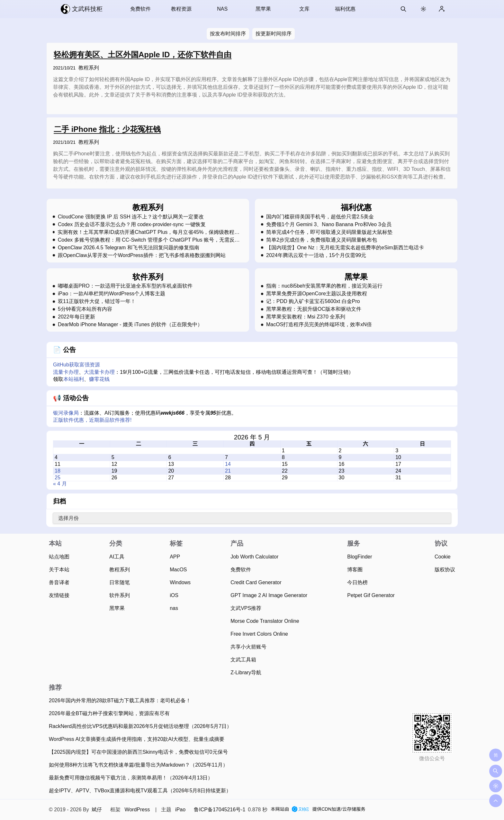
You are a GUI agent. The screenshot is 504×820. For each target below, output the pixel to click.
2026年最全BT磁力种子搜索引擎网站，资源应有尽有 (109, 713)
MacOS (178, 570)
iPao (180, 810)
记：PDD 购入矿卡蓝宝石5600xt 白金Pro (313, 301)
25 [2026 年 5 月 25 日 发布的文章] (58, 478)
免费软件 (140, 9)
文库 (304, 9)
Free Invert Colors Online (259, 634)
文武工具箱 (243, 660)
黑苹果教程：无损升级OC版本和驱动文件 (314, 309)
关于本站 (59, 570)
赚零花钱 (99, 379)
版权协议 (445, 570)
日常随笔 (120, 582)
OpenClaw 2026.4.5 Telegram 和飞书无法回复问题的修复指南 (129, 248)
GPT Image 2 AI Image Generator (269, 595)
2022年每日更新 (76, 317)
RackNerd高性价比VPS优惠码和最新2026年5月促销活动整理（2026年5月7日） (140, 726)
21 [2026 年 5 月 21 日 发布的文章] (228, 471)
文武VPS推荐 (246, 608)
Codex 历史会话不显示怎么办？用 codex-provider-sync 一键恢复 (132, 225)
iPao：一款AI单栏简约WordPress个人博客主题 (112, 294)
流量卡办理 (66, 372)
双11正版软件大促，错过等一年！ (97, 301)
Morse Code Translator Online (265, 621)
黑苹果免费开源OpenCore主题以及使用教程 (317, 294)
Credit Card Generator (256, 582)
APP (175, 557)
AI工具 (117, 557)
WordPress (137, 810)
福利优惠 (345, 9)
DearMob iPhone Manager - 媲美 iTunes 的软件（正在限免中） (130, 325)
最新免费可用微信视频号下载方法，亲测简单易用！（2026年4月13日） (131, 778)
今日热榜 (357, 582)
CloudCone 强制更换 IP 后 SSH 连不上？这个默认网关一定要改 (131, 217)
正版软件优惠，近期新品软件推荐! (92, 420)
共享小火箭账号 (248, 647)
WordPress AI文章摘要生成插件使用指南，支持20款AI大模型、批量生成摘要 (137, 739)
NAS (222, 9)
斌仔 (97, 810)
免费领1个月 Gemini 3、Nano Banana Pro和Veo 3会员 (329, 225)
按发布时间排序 (228, 34)
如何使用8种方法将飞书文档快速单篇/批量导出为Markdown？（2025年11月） (138, 765)
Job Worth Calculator (254, 557)
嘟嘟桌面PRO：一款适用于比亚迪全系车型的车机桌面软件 (125, 286)
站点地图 (59, 557)
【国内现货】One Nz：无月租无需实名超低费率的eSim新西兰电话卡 (345, 248)
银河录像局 (66, 413)
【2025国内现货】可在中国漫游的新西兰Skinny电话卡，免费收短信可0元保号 (138, 752)
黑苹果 (263, 9)
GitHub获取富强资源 (76, 365)
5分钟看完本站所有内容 (85, 309)
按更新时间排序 (274, 34)
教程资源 (181, 9)
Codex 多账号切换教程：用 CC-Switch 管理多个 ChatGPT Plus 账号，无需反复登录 (149, 240)
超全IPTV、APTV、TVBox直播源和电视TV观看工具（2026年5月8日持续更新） (140, 791)
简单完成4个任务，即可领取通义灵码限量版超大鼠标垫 (329, 232)
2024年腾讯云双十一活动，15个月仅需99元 (316, 255)
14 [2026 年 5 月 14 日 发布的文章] (228, 464)
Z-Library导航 (246, 673)
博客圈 (355, 570)
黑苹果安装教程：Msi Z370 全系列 (306, 317)
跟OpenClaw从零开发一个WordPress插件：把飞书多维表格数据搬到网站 (142, 255)
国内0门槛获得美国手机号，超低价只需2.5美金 (320, 217)
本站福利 (74, 379)
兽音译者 (59, 582)
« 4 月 (60, 484)
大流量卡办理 (99, 372)
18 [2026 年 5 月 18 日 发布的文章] (58, 471)
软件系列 (120, 595)
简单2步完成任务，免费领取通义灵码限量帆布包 (322, 240)
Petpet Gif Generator (371, 595)
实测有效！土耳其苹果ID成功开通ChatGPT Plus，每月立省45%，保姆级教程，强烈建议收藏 (148, 232)
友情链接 (59, 595)
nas (174, 608)
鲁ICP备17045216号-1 (220, 810)
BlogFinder (360, 557)
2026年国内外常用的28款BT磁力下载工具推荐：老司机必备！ (120, 700)
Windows (180, 582)
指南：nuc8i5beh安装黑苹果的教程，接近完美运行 (324, 286)
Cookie (443, 557)
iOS (174, 595)
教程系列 (89, 68)
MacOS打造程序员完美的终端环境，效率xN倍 (319, 325)
